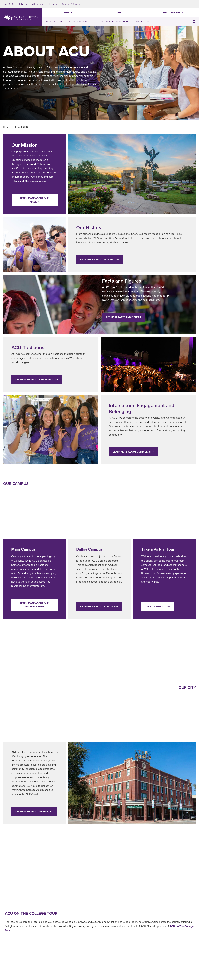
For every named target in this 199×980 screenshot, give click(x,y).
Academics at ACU (81, 22)
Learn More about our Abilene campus (34, 605)
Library (23, 4)
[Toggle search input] (194, 22)
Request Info (173, 13)
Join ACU (142, 22)
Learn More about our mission (34, 200)
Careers (52, 4)
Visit (121, 13)
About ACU (54, 22)
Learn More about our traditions (37, 380)
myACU (10, 4)
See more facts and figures (123, 317)
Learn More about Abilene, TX (34, 812)
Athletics (37, 4)
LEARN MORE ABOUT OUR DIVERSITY (133, 452)
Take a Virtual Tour (158, 607)
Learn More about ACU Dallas (99, 607)
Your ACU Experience (114, 22)
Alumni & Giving (71, 4)
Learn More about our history (100, 260)
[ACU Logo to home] (21, 18)
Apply (68, 13)
